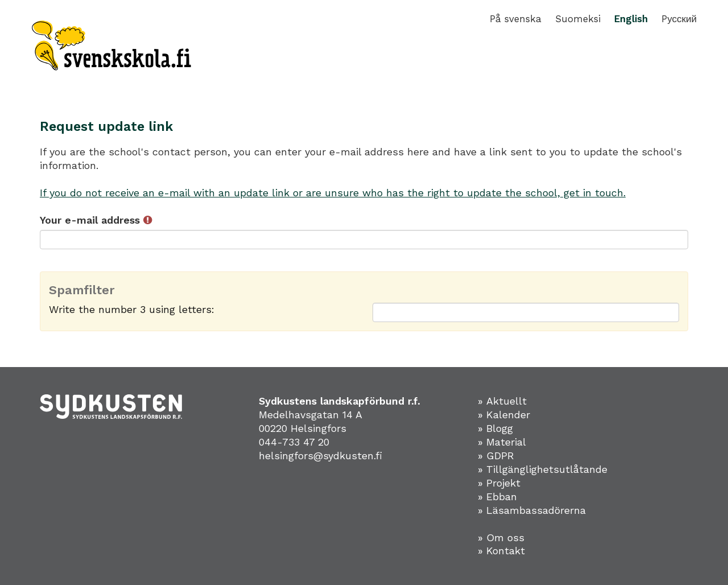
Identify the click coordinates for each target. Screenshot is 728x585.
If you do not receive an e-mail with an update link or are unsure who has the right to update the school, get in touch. (333, 193)
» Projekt (499, 483)
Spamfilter (82, 290)
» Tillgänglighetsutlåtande (543, 469)
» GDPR (496, 456)
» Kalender (504, 415)
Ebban (502, 497)
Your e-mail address (96, 220)
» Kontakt (501, 551)
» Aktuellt (502, 401)
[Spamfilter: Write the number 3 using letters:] (526, 312)
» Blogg (495, 428)
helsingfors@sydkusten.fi (320, 456)
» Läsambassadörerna (532, 510)
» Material (502, 442)
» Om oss (501, 537)
